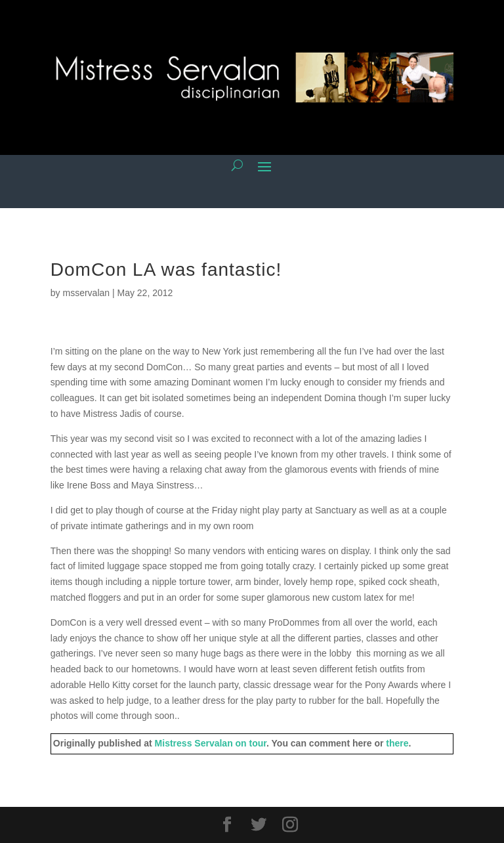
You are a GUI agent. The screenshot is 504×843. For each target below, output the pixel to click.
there (397, 743)
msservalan (86, 293)
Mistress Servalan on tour (211, 743)
